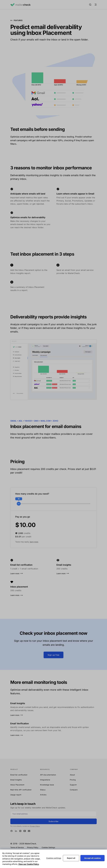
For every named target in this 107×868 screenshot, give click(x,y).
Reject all (71, 858)
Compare (74, 790)
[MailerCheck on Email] (29, 831)
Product (14, 769)
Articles (43, 795)
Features (16, 20)
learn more (34, 542)
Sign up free (53, 655)
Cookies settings (54, 858)
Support (73, 785)
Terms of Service (17, 847)
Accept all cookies (92, 858)
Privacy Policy (35, 826)
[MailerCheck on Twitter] (20, 831)
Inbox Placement (17, 785)
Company (74, 769)
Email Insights (16, 780)
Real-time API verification (21, 790)
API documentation (48, 775)
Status (43, 790)
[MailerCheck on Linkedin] (16, 831)
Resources (45, 769)
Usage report (16, 795)
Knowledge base (47, 785)
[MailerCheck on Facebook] (12, 831)
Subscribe (53, 821)
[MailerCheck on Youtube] (25, 831)
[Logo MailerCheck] (20, 5)
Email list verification (19, 775)
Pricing (73, 780)
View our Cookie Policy (29, 864)
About (72, 775)
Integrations (45, 780)
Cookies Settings (48, 847)
